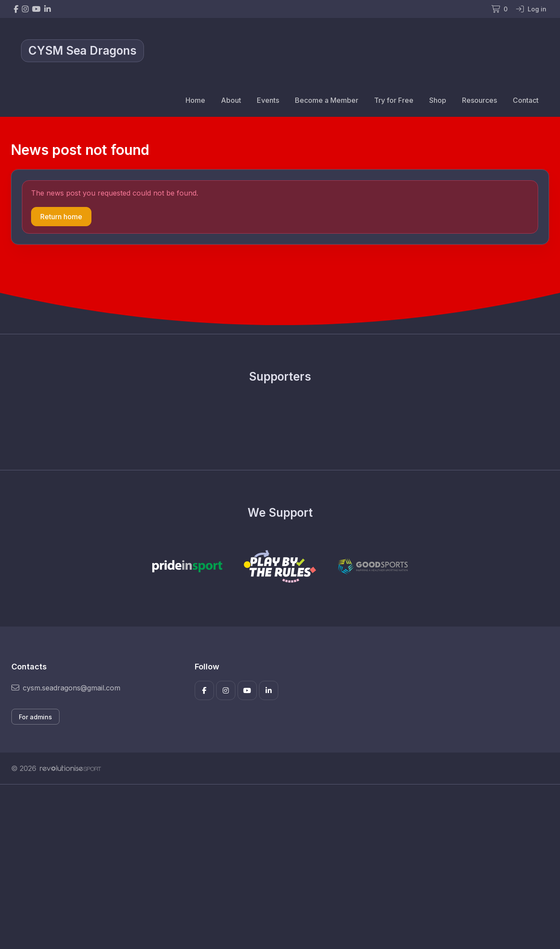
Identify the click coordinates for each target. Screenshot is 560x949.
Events (268, 100)
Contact (526, 100)
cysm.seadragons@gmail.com (66, 688)
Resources (479, 100)
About (231, 100)
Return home (61, 217)
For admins (35, 717)
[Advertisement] (273, 867)
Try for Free (394, 100)
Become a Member (327, 100)
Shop (438, 100)
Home (195, 100)
